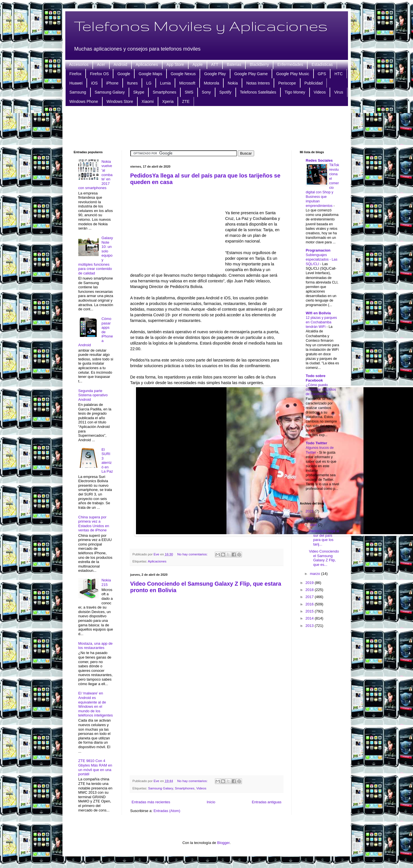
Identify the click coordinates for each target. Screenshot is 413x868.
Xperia (168, 101)
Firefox (76, 74)
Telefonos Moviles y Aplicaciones (201, 26)
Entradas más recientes (151, 802)
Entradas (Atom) (167, 811)
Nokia (233, 83)
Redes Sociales (319, 160)
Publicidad (314, 83)
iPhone (113, 83)
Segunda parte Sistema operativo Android (93, 395)
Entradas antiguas (267, 802)
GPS (322, 74)
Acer (101, 64)
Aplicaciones (147, 64)
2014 (310, 618)
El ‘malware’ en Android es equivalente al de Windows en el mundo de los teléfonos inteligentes (96, 704)
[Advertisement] (207, 127)
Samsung (78, 92)
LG (149, 83)
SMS (189, 92)
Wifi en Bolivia (318, 313)
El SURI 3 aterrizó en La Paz (107, 461)
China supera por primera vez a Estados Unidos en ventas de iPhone (94, 524)
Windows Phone (84, 101)
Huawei (76, 83)
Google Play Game (251, 74)
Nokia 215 (106, 582)
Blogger (223, 843)
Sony (206, 92)
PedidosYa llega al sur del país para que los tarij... (324, 538)
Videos (320, 92)
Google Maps (150, 74)
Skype (139, 92)
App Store (175, 64)
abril (314, 525)
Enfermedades (290, 64)
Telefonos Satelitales (258, 92)
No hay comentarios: (193, 554)
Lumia (165, 83)
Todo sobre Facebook (316, 378)
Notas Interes (258, 83)
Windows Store (120, 101)
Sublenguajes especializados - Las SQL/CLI (322, 259)
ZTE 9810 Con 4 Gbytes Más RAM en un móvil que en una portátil (95, 767)
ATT (215, 64)
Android (120, 64)
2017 (310, 597)
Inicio (211, 802)
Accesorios (79, 64)
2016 (310, 604)
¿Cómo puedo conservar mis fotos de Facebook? (321, 389)
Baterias (234, 64)
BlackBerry (259, 64)
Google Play (215, 74)
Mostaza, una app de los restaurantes (95, 646)
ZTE (186, 101)
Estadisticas (322, 64)
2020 (310, 519)
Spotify (225, 92)
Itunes (132, 83)
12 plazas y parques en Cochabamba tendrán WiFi (321, 322)
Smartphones (164, 92)
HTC (339, 74)
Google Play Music (293, 74)
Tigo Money (295, 92)
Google (124, 74)
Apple (198, 64)
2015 (310, 611)
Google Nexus (183, 74)
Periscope (287, 83)
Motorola (211, 83)
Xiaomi (148, 101)
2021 (310, 511)
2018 (310, 590)
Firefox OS (99, 74)
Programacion (318, 250)
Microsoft (187, 83)
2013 (310, 626)
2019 (310, 583)
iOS (94, 83)
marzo (315, 574)
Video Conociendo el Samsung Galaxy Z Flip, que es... (324, 558)
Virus (339, 92)
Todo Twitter (317, 443)
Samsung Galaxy (110, 92)
